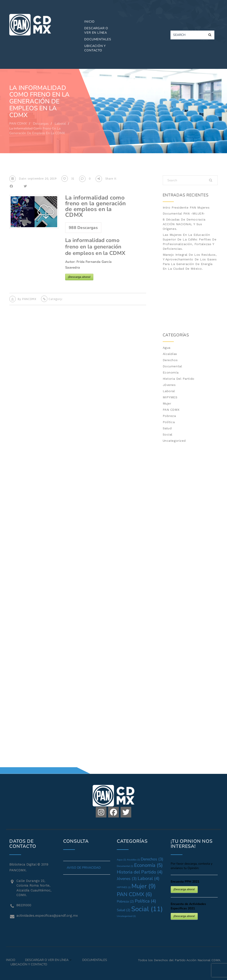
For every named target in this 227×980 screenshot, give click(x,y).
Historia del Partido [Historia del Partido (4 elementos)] (140, 872)
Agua (167, 348)
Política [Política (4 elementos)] (145, 901)
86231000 (24, 905)
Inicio (89, 22)
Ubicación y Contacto (95, 48)
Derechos (170, 360)
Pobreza (169, 416)
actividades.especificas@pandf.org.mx (36, 916)
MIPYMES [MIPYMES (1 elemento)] (124, 887)
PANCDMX (29, 299)
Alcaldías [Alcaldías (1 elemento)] (133, 860)
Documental (172, 366)
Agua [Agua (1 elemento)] (121, 860)
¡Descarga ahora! (79, 277)
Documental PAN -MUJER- (184, 213)
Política (169, 422)
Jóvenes (169, 385)
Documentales (98, 39)
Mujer (167, 403)
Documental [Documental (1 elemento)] (125, 866)
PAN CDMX (171, 410)
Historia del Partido (179, 379)
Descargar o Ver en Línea (96, 30)
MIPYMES (170, 397)
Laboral (169, 391)
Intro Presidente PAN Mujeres (186, 207)
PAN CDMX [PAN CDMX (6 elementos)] (134, 894)
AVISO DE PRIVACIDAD (84, 868)
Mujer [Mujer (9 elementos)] (144, 886)
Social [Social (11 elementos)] (147, 909)
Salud (167, 428)
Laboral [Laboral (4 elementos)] (149, 878)
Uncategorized (174, 441)
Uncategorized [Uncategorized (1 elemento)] (126, 916)
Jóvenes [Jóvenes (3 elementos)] (127, 879)
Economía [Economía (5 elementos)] (148, 865)
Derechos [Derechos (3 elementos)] (152, 859)
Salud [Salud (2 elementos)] (124, 910)
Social (168, 434)
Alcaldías (170, 354)
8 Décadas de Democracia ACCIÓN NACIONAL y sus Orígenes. (184, 224)
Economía (171, 372)
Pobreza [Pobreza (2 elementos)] (125, 901)
